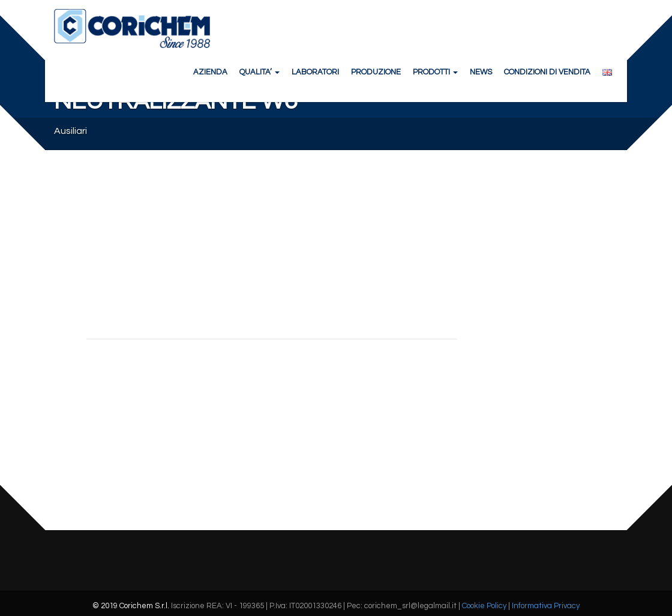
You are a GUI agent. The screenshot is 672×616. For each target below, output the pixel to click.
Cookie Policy (484, 606)
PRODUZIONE (376, 72)
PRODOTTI (435, 72)
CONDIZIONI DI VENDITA (547, 72)
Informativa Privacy (546, 606)
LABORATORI (315, 72)
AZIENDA (210, 72)
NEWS (481, 72)
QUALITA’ (259, 72)
